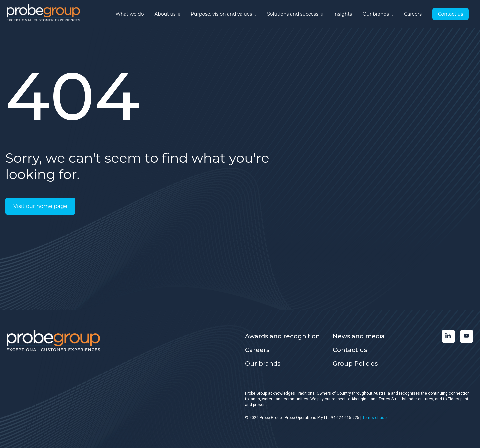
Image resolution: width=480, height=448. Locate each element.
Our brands (378, 14)
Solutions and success (295, 14)
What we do (130, 14)
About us (167, 14)
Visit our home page (40, 206)
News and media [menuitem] (359, 336)
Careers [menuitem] (257, 350)
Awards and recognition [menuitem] (282, 336)
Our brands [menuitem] (263, 364)
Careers (413, 14)
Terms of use (374, 418)
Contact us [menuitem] (350, 350)
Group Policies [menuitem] (355, 364)
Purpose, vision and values (223, 14)
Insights (343, 14)
